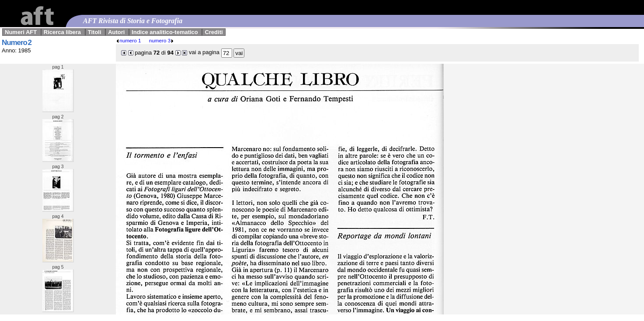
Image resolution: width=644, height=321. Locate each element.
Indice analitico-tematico (165, 32)
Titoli (95, 32)
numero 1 (128, 40)
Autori (116, 32)
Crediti (214, 32)
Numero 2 (17, 43)
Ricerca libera (62, 32)
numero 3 (162, 40)
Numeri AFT (21, 32)
